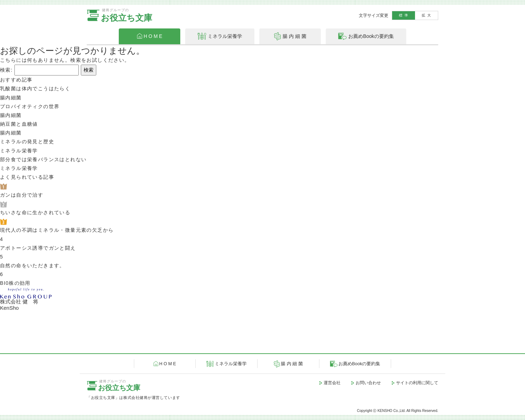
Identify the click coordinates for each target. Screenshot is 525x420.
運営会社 (332, 383)
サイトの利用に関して (417, 383)
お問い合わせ (368, 383)
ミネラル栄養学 (231, 364)
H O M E (168, 364)
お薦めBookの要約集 (359, 364)
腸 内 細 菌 (292, 364)
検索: (6, 70)
